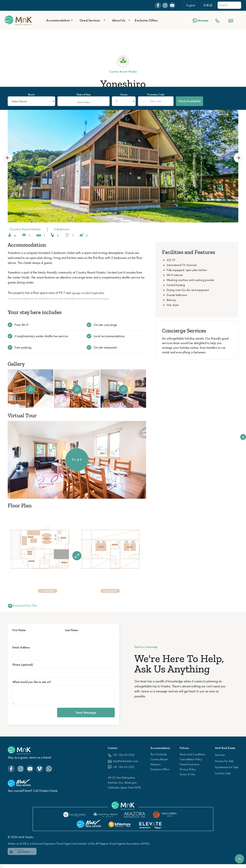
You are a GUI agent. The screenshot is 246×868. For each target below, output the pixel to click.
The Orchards (159, 754)
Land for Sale (223, 773)
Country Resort (159, 759)
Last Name (72, 630)
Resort (31, 94)
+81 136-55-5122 (124, 755)
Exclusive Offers (146, 20)
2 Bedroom (62, 229)
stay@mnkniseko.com (125, 761)
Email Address (21, 647)
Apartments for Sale (227, 767)
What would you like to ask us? (32, 682)
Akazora (155, 764)
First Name (19, 630)
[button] (58, 20)
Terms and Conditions (192, 754)
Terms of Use (187, 774)
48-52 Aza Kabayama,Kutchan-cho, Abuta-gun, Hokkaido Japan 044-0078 (124, 782)
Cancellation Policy (191, 759)
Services (220, 755)
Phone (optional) (23, 665)
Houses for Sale (224, 761)
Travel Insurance (189, 764)
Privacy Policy (188, 769)
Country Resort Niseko (25, 229)
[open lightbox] (123, 158)
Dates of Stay (84, 94)
